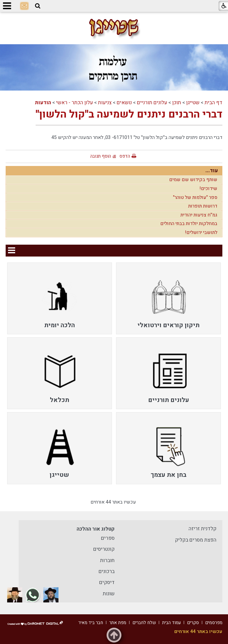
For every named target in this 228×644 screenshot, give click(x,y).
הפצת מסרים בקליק (196, 540)
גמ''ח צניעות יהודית (199, 215)
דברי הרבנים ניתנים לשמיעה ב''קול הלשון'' (129, 114)
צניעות (105, 103)
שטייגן (193, 103)
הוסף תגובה (101, 156)
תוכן (177, 103)
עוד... (212, 171)
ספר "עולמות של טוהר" (195, 197)
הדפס (125, 156)
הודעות (43, 103)
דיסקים (107, 582)
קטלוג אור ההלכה (96, 529)
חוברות (107, 560)
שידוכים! (208, 189)
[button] (38, 6)
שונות (109, 594)
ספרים (108, 538)
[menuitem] (168, 298)
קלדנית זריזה (202, 529)
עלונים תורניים (152, 103)
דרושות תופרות (203, 206)
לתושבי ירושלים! (201, 232)
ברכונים (107, 571)
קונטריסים (104, 549)
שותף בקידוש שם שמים (193, 180)
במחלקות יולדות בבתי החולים (189, 224)
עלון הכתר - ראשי (75, 103)
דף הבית (213, 103)
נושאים (124, 103)
